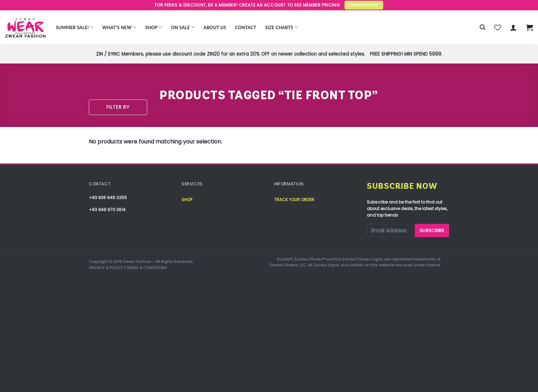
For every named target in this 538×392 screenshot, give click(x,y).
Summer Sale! (75, 27)
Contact (246, 27)
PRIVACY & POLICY (106, 268)
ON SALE (183, 27)
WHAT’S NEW (119, 27)
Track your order (294, 200)
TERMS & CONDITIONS (146, 268)
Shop (154, 27)
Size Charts (282, 27)
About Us (215, 27)
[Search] (482, 27)
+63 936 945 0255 (108, 198)
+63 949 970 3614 (107, 210)
